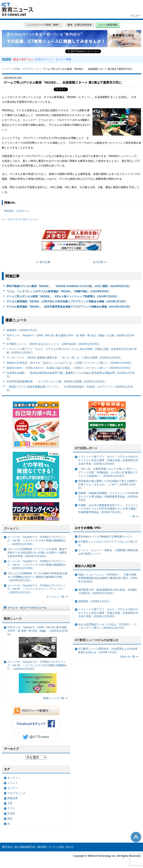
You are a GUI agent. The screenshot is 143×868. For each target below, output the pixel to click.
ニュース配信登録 (108, 25)
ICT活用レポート (86, 448)
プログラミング (16, 793)
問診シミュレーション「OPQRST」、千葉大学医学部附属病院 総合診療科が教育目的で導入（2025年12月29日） (108, 578)
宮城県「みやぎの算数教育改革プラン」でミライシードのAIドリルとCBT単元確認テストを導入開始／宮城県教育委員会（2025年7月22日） (108, 509)
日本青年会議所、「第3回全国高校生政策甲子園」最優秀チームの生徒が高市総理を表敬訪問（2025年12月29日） (71, 375)
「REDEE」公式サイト (16, 211)
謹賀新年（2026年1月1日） (23, 330)
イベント (12, 783)
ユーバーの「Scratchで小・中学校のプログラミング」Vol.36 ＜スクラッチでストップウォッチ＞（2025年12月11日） (37, 589)
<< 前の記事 (43, 262)
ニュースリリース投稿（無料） (43, 25)
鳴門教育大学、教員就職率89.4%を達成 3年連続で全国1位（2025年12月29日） (108, 592)
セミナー (12, 788)
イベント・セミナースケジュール (27, 608)
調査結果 (12, 798)
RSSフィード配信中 (36, 710)
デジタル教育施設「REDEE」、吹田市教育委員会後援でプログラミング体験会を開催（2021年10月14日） (69, 307)
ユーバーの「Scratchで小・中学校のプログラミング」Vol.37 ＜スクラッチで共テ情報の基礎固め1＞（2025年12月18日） (37, 565)
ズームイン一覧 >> (57, 597)
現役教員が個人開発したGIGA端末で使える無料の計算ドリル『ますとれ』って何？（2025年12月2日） (108, 484)
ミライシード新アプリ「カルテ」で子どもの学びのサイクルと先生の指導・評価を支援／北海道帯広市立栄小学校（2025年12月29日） (72, 351)
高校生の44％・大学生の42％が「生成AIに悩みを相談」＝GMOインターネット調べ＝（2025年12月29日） (69, 368)
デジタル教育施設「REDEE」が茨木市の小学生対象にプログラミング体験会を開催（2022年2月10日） (67, 301)
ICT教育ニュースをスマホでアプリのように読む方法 (108, 543)
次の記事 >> (100, 262)
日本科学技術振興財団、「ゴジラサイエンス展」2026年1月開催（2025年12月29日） (57, 381)
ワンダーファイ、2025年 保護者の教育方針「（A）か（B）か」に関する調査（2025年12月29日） (65, 358)
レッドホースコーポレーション (20, 219)
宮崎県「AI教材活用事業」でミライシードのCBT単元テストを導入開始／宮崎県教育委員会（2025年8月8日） (108, 497)
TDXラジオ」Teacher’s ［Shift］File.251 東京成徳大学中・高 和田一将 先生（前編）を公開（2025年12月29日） (70, 337)
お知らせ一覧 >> (129, 657)
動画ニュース (13, 619)
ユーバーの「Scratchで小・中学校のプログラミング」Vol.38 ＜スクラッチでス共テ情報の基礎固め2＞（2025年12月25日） (37, 678)
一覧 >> (135, 516)
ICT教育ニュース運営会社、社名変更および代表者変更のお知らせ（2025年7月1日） (108, 650)
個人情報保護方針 (25, 847)
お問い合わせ (66, 847)
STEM (11, 814)
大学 (10, 803)
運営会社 (7, 847)
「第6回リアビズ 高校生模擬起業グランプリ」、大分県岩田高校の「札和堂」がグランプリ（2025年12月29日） (70, 388)
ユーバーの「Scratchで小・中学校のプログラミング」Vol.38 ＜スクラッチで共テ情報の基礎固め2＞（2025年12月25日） (37, 540)
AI (9, 824)
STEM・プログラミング (26, 69)
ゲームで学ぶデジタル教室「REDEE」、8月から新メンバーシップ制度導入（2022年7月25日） (63, 296)
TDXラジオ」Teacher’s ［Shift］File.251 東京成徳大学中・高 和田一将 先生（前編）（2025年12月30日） (37, 642)
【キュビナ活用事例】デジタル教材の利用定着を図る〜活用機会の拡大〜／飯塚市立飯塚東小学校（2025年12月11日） (37, 577)
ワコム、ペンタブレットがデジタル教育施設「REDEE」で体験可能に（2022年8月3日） (59, 291)
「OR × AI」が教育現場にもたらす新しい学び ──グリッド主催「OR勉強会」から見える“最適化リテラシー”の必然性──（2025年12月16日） (108, 472)
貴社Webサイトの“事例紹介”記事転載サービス (105, 537)
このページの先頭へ (136, 837)
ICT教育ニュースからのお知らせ (97, 640)
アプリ (11, 808)
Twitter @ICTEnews (36, 737)
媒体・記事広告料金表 (80, 25)
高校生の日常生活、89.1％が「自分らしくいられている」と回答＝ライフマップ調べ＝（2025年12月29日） (70, 363)
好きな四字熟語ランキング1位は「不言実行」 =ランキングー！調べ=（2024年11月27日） (107, 626)
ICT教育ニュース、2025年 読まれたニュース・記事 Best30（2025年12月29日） (54, 344)
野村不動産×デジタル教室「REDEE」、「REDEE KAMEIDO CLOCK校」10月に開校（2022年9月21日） (69, 286)
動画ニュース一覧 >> (56, 698)
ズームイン (11, 528)
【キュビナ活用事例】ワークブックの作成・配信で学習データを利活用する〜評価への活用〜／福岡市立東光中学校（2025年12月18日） (37, 553)
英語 (10, 819)
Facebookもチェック (36, 724)
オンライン (14, 778)
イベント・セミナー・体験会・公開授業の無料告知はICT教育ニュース (108, 552)
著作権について (47, 847)
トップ (5, 69)
